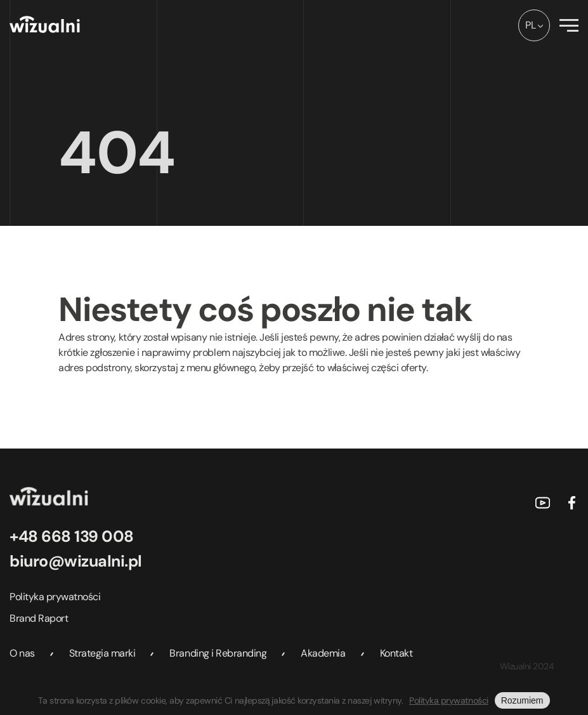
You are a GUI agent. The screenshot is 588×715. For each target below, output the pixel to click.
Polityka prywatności (55, 597)
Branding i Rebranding (218, 653)
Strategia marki (102, 653)
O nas (22, 653)
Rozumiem (522, 700)
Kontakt (396, 653)
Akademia (323, 653)
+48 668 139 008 (72, 536)
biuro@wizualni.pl (76, 561)
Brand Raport (39, 618)
